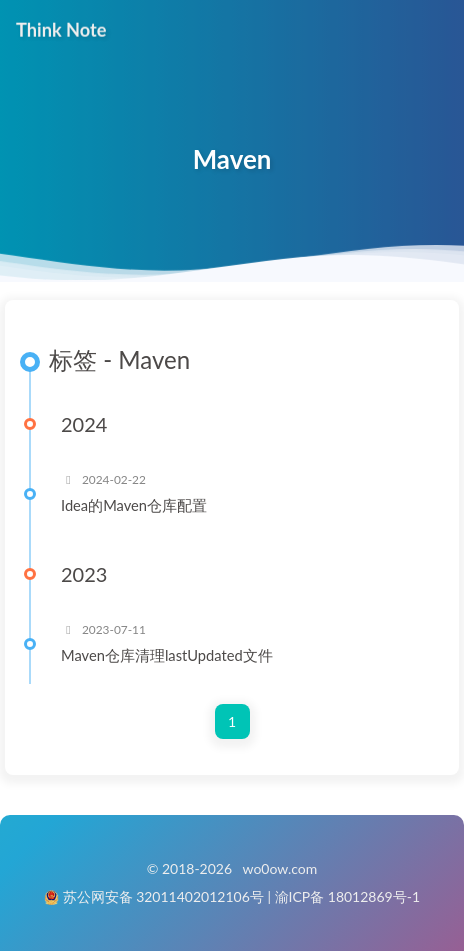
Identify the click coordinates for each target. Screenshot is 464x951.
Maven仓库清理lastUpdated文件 (167, 655)
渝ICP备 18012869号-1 (348, 896)
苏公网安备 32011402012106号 (163, 896)
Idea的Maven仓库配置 (134, 505)
